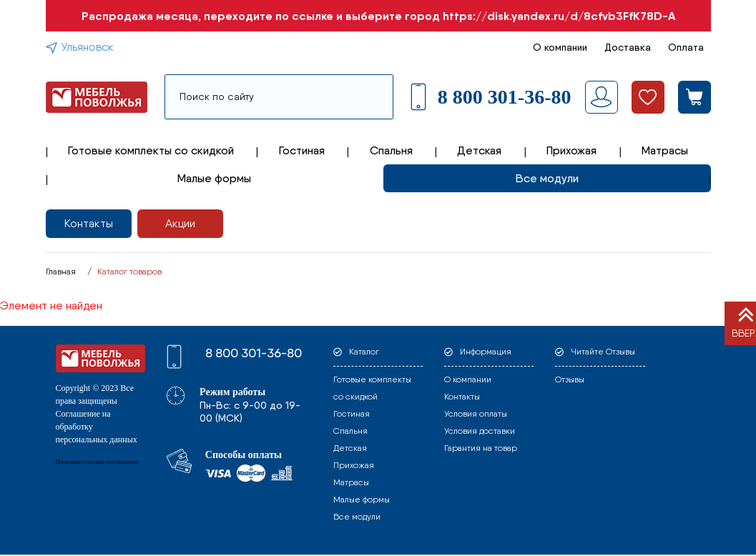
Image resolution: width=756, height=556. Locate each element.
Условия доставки (480, 431)
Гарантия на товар (481, 448)
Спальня (391, 150)
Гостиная (302, 150)
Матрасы (665, 150)
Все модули (547, 178)
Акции (180, 223)
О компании (560, 47)
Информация (486, 352)
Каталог (364, 352)
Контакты (89, 223)
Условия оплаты (476, 414)
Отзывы (570, 379)
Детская (479, 150)
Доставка (628, 47)
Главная (61, 272)
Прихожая (571, 150)
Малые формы (214, 178)
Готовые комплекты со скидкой (151, 150)
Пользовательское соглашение (97, 462)
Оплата (686, 47)
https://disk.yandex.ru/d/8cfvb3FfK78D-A (559, 16)
